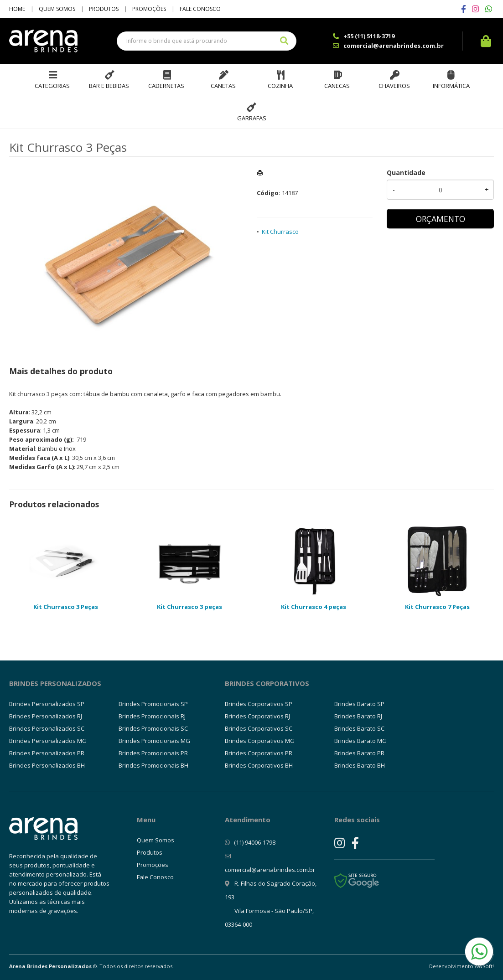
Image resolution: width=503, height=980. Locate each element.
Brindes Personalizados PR (47, 753)
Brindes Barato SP (359, 704)
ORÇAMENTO (441, 219)
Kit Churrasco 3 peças (189, 607)
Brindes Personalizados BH (47, 765)
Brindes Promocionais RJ (152, 716)
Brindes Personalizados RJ (46, 716)
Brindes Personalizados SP (47, 704)
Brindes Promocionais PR (153, 753)
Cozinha (280, 86)
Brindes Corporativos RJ (257, 716)
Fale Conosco (200, 9)
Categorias (52, 86)
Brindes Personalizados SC (47, 728)
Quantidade (406, 173)
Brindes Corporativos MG (260, 741)
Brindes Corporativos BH (259, 765)
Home (17, 9)
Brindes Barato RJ (358, 716)
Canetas (223, 86)
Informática (451, 86)
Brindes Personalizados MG (48, 741)
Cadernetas (166, 86)
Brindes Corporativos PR (259, 753)
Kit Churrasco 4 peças (314, 607)
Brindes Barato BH (360, 765)
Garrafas (252, 118)
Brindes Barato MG (360, 741)
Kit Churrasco (280, 232)
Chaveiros (394, 86)
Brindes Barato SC (359, 728)
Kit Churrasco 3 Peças (66, 607)
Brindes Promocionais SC (153, 728)
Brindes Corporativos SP (259, 704)
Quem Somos (57, 9)
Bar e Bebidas (109, 86)
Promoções (149, 9)
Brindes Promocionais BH (153, 765)
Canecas (337, 86)
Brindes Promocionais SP (153, 704)
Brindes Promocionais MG (154, 741)
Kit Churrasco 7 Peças (437, 607)
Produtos (104, 9)
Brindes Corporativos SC (259, 728)
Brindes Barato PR (359, 753)
